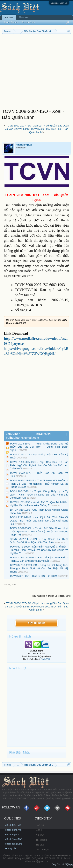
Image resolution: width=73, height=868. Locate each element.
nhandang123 (24, 145)
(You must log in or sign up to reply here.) (51, 596)
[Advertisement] (36, 72)
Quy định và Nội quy (62, 865)
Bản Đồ (40, 825)
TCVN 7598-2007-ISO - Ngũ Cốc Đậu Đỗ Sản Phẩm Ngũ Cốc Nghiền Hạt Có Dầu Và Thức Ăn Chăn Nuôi (39, 465)
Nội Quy (40, 835)
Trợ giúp (40, 845)
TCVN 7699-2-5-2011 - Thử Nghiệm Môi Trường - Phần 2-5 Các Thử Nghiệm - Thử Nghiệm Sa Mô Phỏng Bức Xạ (39, 484)
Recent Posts (28, 22)
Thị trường (41, 840)
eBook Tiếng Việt (13, 825)
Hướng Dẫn (11, 848)
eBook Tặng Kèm (14, 844)
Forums (9, 17)
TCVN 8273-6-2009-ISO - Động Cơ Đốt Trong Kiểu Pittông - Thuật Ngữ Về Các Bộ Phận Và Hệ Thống (39, 568)
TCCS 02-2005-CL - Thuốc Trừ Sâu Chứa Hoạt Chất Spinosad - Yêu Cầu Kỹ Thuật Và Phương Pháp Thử (39, 531)
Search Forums (11, 22)
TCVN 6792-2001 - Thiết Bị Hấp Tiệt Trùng (34, 576)
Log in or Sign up (59, 3)
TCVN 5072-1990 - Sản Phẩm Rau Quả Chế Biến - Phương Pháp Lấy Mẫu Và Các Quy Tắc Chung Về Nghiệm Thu (39, 550)
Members (24, 17)
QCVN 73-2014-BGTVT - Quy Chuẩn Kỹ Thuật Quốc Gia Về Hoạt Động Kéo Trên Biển (39, 541)
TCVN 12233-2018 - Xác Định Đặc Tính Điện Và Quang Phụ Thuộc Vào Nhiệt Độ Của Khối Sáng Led (39, 521)
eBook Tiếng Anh (13, 830)
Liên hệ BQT (42, 850)
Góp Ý (39, 830)
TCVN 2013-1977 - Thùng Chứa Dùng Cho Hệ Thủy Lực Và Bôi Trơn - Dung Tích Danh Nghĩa (39, 447)
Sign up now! (36, 623)
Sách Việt (45, 659)
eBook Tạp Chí (12, 834)
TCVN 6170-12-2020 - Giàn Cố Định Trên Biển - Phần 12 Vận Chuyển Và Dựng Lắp (39, 559)
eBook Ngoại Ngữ (14, 839)
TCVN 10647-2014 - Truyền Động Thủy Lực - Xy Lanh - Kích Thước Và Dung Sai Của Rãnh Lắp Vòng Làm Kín (39, 495)
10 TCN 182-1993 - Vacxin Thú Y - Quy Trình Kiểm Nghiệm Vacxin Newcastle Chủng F (39, 504)
